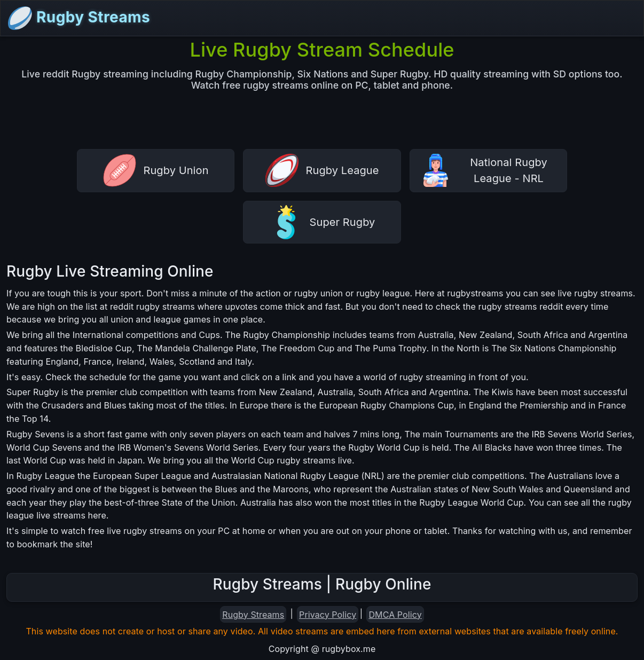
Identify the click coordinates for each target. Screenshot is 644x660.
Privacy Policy (328, 615)
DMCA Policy (395, 615)
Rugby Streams (78, 18)
